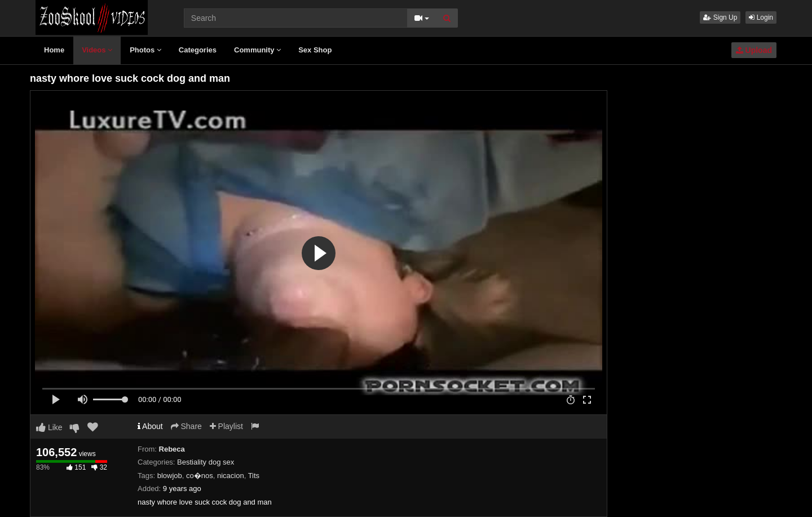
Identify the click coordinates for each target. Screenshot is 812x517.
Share (186, 426)
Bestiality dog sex (206, 462)
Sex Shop (315, 50)
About (150, 426)
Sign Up (720, 17)
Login (761, 17)
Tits (254, 476)
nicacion (231, 476)
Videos (97, 50)
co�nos (200, 476)
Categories (198, 50)
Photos (145, 50)
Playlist (226, 426)
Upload (754, 50)
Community (257, 50)
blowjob (170, 476)
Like (49, 427)
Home (54, 50)
